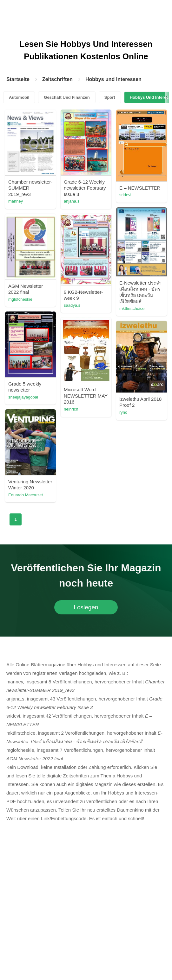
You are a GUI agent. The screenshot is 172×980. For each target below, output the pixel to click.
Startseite (18, 79)
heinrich (71, 409)
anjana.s (72, 201)
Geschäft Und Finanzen (67, 97)
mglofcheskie (20, 299)
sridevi (125, 195)
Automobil (19, 97)
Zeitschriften (57, 79)
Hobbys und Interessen (113, 79)
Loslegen (86, 607)
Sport (110, 97)
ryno (123, 412)
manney (16, 201)
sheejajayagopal (23, 397)
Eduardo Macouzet (26, 495)
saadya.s (72, 305)
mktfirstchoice (132, 308)
